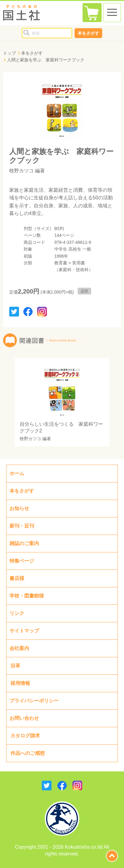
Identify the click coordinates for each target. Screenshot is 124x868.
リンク (17, 613)
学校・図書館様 (27, 596)
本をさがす (88, 33)
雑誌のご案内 (24, 543)
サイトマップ (24, 631)
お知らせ (19, 508)
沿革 (15, 666)
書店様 (17, 578)
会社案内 (19, 648)
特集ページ (22, 561)
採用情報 (20, 683)
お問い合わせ (24, 718)
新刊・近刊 (22, 526)
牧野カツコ (21, 171)
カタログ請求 (25, 736)
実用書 (79, 263)
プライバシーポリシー (34, 701)
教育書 (61, 263)
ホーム (17, 473)
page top (112, 856)
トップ (10, 53)
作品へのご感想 (28, 753)
